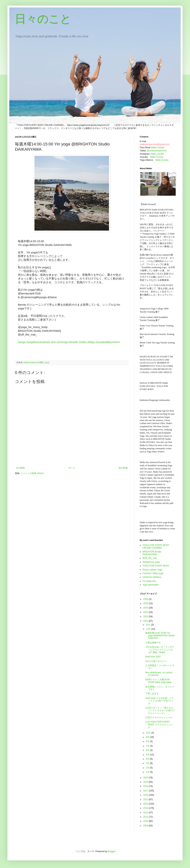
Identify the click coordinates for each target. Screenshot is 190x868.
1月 (148, 772)
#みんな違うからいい (156, 661)
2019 (146, 782)
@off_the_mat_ (150, 558)
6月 (148, 750)
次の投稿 (20, 468)
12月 (149, 625)
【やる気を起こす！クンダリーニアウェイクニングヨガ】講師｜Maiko (160, 650)
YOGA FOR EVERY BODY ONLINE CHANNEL (156, 546)
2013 (146, 808)
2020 (146, 778)
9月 (148, 737)
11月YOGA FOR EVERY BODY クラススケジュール (159, 725)
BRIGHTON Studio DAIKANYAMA (152, 553)
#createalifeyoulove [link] (108, 342)
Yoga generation (151, 585)
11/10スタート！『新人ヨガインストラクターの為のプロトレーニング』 (160, 711)
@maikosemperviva (157, 151)
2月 (148, 768)
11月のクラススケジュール (159, 718)
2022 (146, 617)
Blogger (112, 851)
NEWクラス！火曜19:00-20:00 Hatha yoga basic (158, 681)
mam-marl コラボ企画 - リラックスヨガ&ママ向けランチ (160, 701)
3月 (148, 763)
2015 (146, 799)
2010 (146, 821)
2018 (146, 786)
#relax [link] (83, 342)
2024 (146, 608)
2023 (146, 612)
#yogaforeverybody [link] (38, 342)
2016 (146, 795)
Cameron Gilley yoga (153, 573)
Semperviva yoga (151, 562)
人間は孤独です (153, 643)
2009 (146, 826)
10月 (149, 733)
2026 (146, 599)
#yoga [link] (22, 342)
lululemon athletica (152, 577)
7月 (148, 746)
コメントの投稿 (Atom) (32, 473)
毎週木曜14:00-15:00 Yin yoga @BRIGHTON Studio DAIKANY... (160, 636)
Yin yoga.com (149, 581)
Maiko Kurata (158, 147)
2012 (146, 813)
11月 (149, 629)
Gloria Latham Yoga (152, 570)
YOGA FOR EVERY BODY (156, 566)
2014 (146, 804)
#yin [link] (53, 342)
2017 (146, 791)
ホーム (72, 468)
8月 (148, 741)
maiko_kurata (157, 154)
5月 (148, 755)
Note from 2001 (153, 657)
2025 (146, 603)
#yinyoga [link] (62, 342)
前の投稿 (123, 468)
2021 (146, 621)
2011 (146, 817)
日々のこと (43, 19)
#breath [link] (73, 342)
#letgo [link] (91, 342)
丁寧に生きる (152, 694)
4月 (148, 759)
